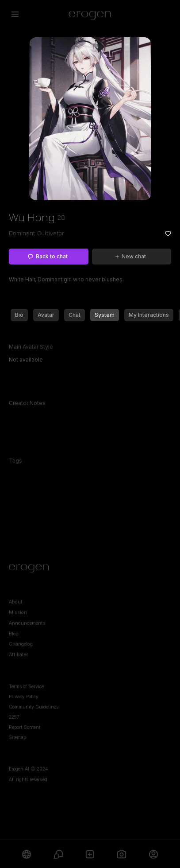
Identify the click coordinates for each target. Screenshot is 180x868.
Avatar (46, 315)
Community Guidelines (34, 707)
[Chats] (58, 854)
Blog (14, 634)
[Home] (90, 568)
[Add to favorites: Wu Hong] (168, 234)
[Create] (90, 854)
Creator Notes (27, 403)
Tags (15, 461)
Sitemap (17, 737)
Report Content (25, 727)
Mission (18, 613)
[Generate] (122, 854)
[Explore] (27, 854)
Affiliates (19, 655)
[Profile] (153, 854)
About (16, 602)
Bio (19, 315)
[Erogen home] (90, 14)
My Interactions (149, 315)
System (105, 315)
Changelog (21, 644)
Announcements (27, 623)
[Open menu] (15, 14)
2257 (14, 717)
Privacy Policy (24, 697)
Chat (75, 315)
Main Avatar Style (31, 347)
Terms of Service (26, 686)
